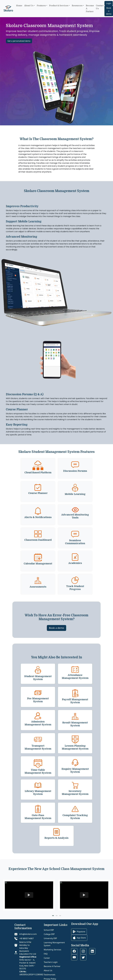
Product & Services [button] (59, 6)
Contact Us (100, 7)
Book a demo (109, 11)
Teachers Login (51, 962)
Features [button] (41, 6)
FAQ (46, 954)
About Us (48, 970)
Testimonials (50, 975)
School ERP (49, 930)
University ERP (50, 938)
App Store (79, 938)
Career (47, 958)
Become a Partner (90, 9)
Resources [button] (77, 6)
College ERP (49, 934)
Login (109, 3)
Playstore (79, 932)
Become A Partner (52, 966)
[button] (53, 916)
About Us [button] (29, 6)
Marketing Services (53, 950)
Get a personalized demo (19, 41)
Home (19, 6)
